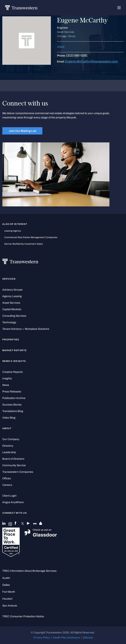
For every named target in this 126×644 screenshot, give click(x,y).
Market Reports (14, 350)
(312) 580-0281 (77, 55)
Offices (7, 478)
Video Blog (9, 418)
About (7, 428)
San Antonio (10, 606)
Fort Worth (9, 592)
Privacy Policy (42, 638)
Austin (6, 578)
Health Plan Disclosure (66, 638)
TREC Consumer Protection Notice (23, 616)
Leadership (9, 452)
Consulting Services (14, 316)
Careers (7, 485)
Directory (8, 446)
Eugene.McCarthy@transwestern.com (92, 61)
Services (9, 279)
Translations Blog (13, 411)
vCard (61, 47)
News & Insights (14, 361)
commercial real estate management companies (31, 237)
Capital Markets (12, 309)
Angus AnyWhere (13, 502)
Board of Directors (13, 459)
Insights (7, 379)
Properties (11, 340)
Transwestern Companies (18, 472)
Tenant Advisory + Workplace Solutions (26, 329)
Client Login (9, 496)
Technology (9, 322)
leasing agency (13, 231)
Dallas (6, 585)
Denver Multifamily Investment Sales (24, 244)
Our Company (11, 439)
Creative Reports (13, 372)
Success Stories (12, 405)
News (6, 385)
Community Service (14, 465)
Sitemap (88, 638)
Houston (7, 599)
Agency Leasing (12, 296)
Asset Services (11, 303)
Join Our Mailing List (22, 131)
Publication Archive (14, 398)
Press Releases (12, 392)
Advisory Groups (12, 290)
